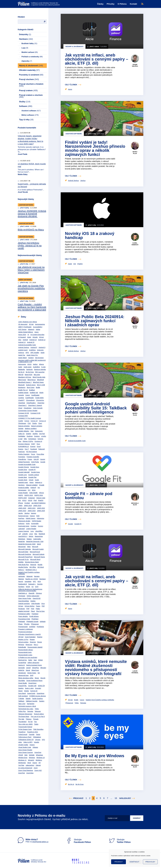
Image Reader (23, 493)
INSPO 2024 (39, 495)
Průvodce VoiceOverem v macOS (30, 634)
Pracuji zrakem (28, 91)
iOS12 (24, 500)
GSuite (31, 480)
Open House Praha (25, 598)
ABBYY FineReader (25, 327)
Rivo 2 (36, 645)
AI (28, 335)
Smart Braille (23, 683)
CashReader (30, 398)
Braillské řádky (29, 43)
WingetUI (31, 760)
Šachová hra (23, 660)
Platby (38, 609)
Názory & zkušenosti (31, 66)
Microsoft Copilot (38, 549)
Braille (38, 387)
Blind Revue (32, 380)
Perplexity (22, 609)
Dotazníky (25, 34)
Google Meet (23, 477)
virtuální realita (23, 745)
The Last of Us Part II (38, 717)
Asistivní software (31, 111)
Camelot (21, 395)
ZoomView (30, 773)
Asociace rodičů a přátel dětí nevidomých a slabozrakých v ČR (32, 361)
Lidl (20, 534)
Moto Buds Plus (24, 565)
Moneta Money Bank (32, 562)
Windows (32, 758)
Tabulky (28, 699)
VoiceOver (38, 752)
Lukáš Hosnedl (135, 672)
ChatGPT (21, 400)
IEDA (34, 490)
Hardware (26, 39)
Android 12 (42, 340)
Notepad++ (32, 584)
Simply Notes (32, 673)
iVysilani (27, 503)
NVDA (28, 587)
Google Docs (35, 467)
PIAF (33, 609)
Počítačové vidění (24, 614)
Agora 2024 (22, 335)
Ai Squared (22, 337)
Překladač (22, 622)
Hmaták (42, 485)
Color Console (38, 408)
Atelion (35, 364)
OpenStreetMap (24, 601)
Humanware (22, 490)
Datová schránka (24, 426)
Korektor (34, 526)
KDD (38, 516)
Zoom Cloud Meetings (26, 770)
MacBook (42, 534)
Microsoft (35, 547)
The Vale (21, 719)
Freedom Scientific (33, 457)
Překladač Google (32, 622)
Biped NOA (29, 375)
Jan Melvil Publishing (38, 503)
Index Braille (33, 493)
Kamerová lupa (23, 516)
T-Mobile (21, 699)
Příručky (110, 4)
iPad (35, 500)
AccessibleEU (38, 327)
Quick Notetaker (30, 637)
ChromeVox (40, 400)
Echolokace (32, 439)
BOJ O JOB (41, 385)
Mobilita (21, 562)
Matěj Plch (135, 153)
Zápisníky (27, 61)
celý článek (71, 85)
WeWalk (32, 755)
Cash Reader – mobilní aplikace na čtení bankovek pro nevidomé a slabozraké (32, 307)
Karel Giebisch (135, 244)
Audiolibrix (36, 367)
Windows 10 (41, 758)
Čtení (40, 423)
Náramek (30, 576)
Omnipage (22, 596)
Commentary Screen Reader (28, 411)
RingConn (29, 645)
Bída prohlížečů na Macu (31, 230)
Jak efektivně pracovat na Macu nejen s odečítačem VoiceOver (31, 270)
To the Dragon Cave (25, 729)
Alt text (41, 337)
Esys (38, 444)
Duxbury (37, 436)
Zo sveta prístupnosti (25, 768)
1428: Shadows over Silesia (28, 322)
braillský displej (23, 393)
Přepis (20, 624)
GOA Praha (35, 462)
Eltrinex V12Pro (28, 441)
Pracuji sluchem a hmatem (31, 85)
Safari (30, 660)
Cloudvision (28, 408)
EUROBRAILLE (24, 447)
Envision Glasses (24, 444)
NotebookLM (23, 584)
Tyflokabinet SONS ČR (26, 740)
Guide (37, 480)
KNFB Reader (37, 521)
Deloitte (21, 429)
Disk (32, 431)
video (20, 742)
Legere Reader (31, 529)
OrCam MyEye (30, 606)
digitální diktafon (24, 431)
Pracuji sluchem (29, 79)
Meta (29, 547)
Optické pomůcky (24, 604)
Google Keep (35, 472)
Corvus (27, 421)
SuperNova (40, 693)
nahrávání (22, 576)
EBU (25, 439)
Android (25, 340)
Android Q (42, 347)
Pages (38, 606)
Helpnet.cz (39, 482)
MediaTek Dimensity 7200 (35, 542)
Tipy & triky (26, 120)
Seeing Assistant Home (34, 665)
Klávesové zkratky (24, 521)
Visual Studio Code (25, 747)
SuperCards (31, 693)
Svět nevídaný (23, 696)
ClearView (41, 403)
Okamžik (31, 593)
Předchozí (78, 798)
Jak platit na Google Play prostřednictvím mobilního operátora (31, 288)
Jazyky (21, 513)
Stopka (26, 691)
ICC (29, 490)
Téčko (37, 709)
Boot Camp (31, 387)
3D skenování (23, 324)
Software (26, 106)
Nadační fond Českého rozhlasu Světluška (29, 573)
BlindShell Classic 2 (25, 382)
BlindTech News (38, 382)
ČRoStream (22, 423)
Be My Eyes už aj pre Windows (95, 756)
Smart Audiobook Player (34, 681)
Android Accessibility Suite (27, 345)
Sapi (35, 660)
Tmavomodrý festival (25, 727)
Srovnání (38, 688)
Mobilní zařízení (30, 52)
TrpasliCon (22, 732)
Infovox (41, 493)
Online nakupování (33, 596)
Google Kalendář (24, 472)
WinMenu (39, 760)
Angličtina (32, 350)
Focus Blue (40, 454)
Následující (125, 798)
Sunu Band (22, 693)
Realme (40, 637)
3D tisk (31, 324)
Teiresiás (30, 711)
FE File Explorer (32, 452)
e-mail (20, 439)
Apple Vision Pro (32, 355)
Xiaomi (35, 763)
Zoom (36, 768)
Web (26, 755)
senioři (28, 668)
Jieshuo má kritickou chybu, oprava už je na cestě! (30, 246)
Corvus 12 (42, 421)
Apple (43, 353)
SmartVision (32, 683)
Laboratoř (22, 529)
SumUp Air (34, 691)
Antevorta (40, 350)
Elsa (20, 441)
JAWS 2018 (28, 506)
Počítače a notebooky (32, 57)
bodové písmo (31, 385)
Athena (41, 364)
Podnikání (35, 614)
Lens (32, 531)
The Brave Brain (24, 717)
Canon (28, 395)
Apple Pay (22, 355)
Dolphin (29, 434)
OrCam (21, 606)
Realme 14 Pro (23, 640)
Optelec (33, 601)
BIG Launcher (40, 372)
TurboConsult (23, 734)
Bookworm (22, 387)
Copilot (21, 421)
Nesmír (21, 582)
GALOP (36, 459)
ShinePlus (35, 668)
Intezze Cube (41, 498)
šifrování (43, 668)
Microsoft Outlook (38, 554)
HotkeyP (33, 488)
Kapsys (32, 516)
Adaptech (31, 329)
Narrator (37, 576)
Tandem (42, 701)
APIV (27, 353)
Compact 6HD (23, 416)
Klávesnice (41, 518)
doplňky (35, 434)
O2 (33, 587)
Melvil (39, 544)
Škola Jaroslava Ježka (26, 678)
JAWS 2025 (41, 511)
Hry (39, 488)
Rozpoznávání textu (25, 652)
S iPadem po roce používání (28, 657)
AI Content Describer (37, 335)
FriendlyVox (22, 459)
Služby (25, 102)
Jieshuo (27, 513)
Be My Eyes (30, 372)
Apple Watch (23, 358)
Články (100, 4)
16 (116, 798)
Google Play (33, 477)
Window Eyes (23, 758)
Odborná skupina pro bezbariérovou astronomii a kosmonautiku (30, 590)
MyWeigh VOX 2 (31, 570)
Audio (20, 367)
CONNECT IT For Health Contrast (30, 418)
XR (40, 763)
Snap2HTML (23, 686)
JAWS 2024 (32, 511)
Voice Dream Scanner (26, 752)
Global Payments (24, 462)
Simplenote (22, 673)
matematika (37, 539)
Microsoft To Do (24, 559)
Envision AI (38, 441)
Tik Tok (30, 722)
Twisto (38, 734)
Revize (40, 642)
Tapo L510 (22, 704)
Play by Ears (40, 611)
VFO (43, 740)
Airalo (29, 337)
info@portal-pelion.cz (40, 842)
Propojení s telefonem (26, 629)
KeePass (21, 518)
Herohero (21, 485)
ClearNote (22, 403)
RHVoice (21, 645)
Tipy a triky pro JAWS (26, 724)
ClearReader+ (31, 403)
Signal (28, 670)
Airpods (35, 337)
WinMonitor (22, 763)
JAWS (20, 506)
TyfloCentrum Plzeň (25, 737)
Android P (34, 347)
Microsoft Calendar (25, 549)
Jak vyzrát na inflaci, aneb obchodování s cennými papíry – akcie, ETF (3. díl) (97, 59)
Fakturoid (42, 449)
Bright (41, 393)
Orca (43, 604)
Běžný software (30, 115)
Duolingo (30, 436)
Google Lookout (34, 475)
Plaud (33, 611)
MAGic (31, 536)
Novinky (40, 584)
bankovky (30, 369)
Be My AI (21, 372)
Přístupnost (35, 624)
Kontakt (133, 4)
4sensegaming (40, 324)
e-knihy (44, 436)
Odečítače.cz (23, 593)
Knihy (28, 524)
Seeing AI (22, 665)
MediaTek (22, 542)
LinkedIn (25, 534)
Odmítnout (134, 862)
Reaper (32, 640)
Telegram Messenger (25, 714)
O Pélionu (122, 4)
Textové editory (39, 714)
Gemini (43, 459)
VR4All (21, 755)
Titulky (36, 724)
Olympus (39, 593)
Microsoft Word (35, 559)
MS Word (41, 567)
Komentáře (35, 524)
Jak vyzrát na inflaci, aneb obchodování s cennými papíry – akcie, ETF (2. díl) (97, 581)
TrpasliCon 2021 (33, 732)
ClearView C (23, 405)
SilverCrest (35, 670)
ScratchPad (22, 663)
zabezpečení (30, 765)
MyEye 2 (21, 570)
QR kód (21, 637)
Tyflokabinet (37, 737)
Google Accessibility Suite (27, 464)
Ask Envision (39, 358)
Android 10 (33, 340)
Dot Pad (42, 434)
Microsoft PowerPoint (25, 557)
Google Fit (32, 470)
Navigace (42, 579)
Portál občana (34, 616)
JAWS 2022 (41, 508)
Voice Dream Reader (25, 750)
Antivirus (21, 353)
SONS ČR (41, 686)
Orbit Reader (36, 604)
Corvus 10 (34, 421)
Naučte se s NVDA (32, 579)
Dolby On (21, 434)
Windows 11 (22, 760)
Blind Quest (22, 380)
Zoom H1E (38, 770)
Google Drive (23, 470)
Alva (20, 340)
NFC (34, 582)
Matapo (29, 539)
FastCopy (22, 452)
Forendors (22, 457)
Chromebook (30, 400)
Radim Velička (135, 65)
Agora (36, 332)
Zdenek (38, 765)
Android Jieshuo (24, 347)
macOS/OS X (23, 536)
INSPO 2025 (23, 498)
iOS (20, 500)
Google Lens (23, 475)
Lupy (25, 48)
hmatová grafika (24, 488)
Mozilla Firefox (23, 567)
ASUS (29, 364)
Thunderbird (22, 722)
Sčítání (40, 660)
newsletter (28, 582)
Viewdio (37, 742)
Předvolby (150, 862)
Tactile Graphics (37, 699)
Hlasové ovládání (32, 485)
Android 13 (22, 342)
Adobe (38, 329)
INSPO (21, 495)
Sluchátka (22, 681)
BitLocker (37, 375)
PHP (28, 609)
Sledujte (79, 841)
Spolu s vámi (29, 688)
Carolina (21, 398)
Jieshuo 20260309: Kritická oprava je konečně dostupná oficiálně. (32, 214)
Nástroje (21, 579)
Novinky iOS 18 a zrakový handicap (90, 236)
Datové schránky (37, 426)
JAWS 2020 (22, 508)
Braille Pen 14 (23, 390)
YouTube (21, 765)
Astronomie (22, 364)
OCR (37, 587)
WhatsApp (39, 755)
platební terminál (24, 611)
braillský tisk (34, 393)
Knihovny (21, 524)
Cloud (20, 408)
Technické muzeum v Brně (27, 706)
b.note (43, 367)
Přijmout (119, 862)
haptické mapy (23, 482)
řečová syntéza (23, 642)
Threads (36, 719)
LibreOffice (39, 531)
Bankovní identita (40, 369)
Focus (33, 454)
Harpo (32, 482)
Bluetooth (22, 385)
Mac (36, 534)
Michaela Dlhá (135, 504)
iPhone (21, 503)
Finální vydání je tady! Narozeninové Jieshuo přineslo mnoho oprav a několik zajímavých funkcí (95, 148)
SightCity (21, 670)
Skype (37, 678)
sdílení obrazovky (33, 663)
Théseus (29, 719)
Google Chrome (24, 467)
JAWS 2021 (32, 508)
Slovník (43, 678)
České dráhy (40, 398)
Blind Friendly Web (39, 377)
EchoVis (40, 439)
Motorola (33, 565)
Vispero (32, 745)
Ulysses (38, 740)
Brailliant (32, 390)
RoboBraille (22, 647)
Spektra (21, 688)
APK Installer (35, 353)
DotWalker (22, 436)
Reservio (33, 642)
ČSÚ (29, 423)
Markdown (22, 539)
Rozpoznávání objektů (35, 647)
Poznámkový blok (24, 619)
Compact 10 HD (24, 413)
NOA (39, 582)
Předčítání (35, 619)
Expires (21, 449)
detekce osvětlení (31, 429)
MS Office (33, 567)
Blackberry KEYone (25, 377)
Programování (23, 627)
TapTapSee (31, 704)
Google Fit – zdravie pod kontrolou (89, 496)
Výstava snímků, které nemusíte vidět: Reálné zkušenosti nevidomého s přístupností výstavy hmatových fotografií (96, 668)
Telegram (38, 711)
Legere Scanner (24, 531)
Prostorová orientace (25, 632)
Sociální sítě (32, 686)
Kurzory (40, 526)
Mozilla (40, 565)
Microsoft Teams (39, 557)
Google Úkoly (23, 480)
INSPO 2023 (29, 495)
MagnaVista (39, 536)
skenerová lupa (23, 675)
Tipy (35, 722)
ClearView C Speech (35, 405)
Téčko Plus (22, 711)
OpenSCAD (37, 598)
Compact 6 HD (35, 413)
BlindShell (40, 380)
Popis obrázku (23, 616)
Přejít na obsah (18, 1)
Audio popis (28, 367)
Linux (31, 534)
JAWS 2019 (37, 506)
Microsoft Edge (23, 552)
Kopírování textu (24, 526)
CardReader (35, 395)
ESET (33, 444)
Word (29, 763)
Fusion (30, 459)
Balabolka (22, 369)
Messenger (22, 547)
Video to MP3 (28, 742)
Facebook (34, 449)
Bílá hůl (21, 375)
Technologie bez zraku (26, 709)
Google (43, 462)
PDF (43, 606)
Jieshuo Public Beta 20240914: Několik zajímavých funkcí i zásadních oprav (95, 321)
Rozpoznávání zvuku (25, 655)
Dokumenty (39, 431)
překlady (43, 622)
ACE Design (22, 329)
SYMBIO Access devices (38, 696)
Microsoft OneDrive (25, 554)
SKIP (32, 675)
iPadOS (41, 500)
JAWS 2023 (22, 511)
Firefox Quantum (24, 454)
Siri (39, 673)
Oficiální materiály (29, 70)
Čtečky (35, 423)
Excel (39, 447)
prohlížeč (32, 627)
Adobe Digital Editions (26, 332)
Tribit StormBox (38, 729)
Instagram (32, 498)
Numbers (21, 587)
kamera (34, 513)
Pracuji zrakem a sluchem (31, 96)
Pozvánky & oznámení (31, 75)
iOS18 (30, 500)
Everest (33, 447)
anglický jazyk (23, 350)
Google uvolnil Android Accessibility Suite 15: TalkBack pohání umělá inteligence (96, 408)
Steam (20, 691)
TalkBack (21, 701)
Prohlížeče (40, 627)
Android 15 (31, 342)
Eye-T (27, 449)
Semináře (22, 668)
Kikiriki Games (31, 518)
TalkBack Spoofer (32, 701)
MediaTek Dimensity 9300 (27, 544)
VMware (35, 747)
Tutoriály (32, 734)
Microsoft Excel (35, 552)
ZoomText (22, 773)
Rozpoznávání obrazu (26, 650)
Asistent (31, 358)
